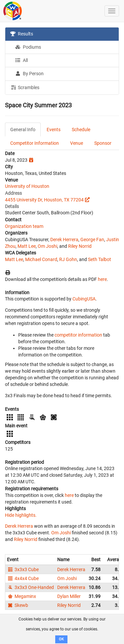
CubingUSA (84, 299)
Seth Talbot (100, 259)
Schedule (81, 130)
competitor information (78, 335)
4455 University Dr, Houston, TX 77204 (44, 200)
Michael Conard (41, 259)
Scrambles (25, 87)
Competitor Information (35, 143)
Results (22, 34)
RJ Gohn (68, 259)
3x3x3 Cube (23, 569)
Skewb (18, 605)
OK (61, 639)
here (102, 279)
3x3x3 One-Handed (30, 587)
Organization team (24, 226)
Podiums (28, 47)
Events (54, 130)
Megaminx (21, 596)
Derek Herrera (64, 240)
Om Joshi (47, 246)
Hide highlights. (21, 515)
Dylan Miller (69, 596)
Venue (77, 143)
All (21, 60)
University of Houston (27, 186)
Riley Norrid (80, 246)
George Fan (92, 240)
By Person (29, 74)
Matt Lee (27, 246)
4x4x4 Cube (23, 578)
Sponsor (103, 143)
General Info (23, 130)
